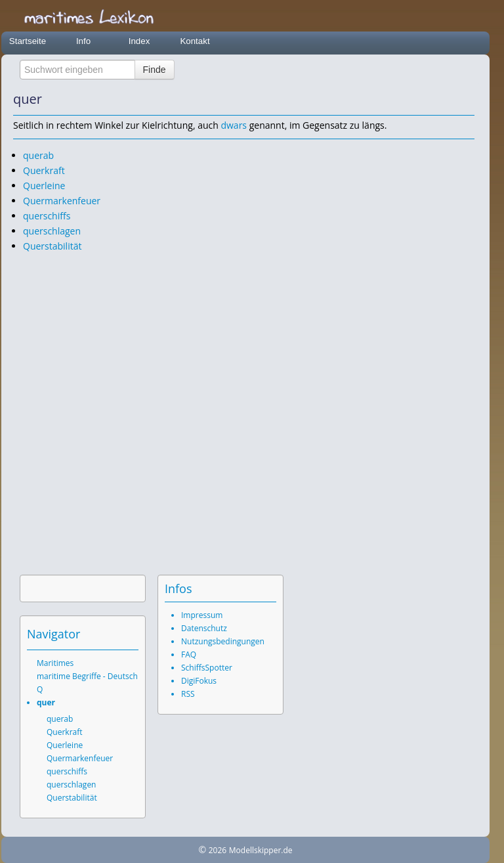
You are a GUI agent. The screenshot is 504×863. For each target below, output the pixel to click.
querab (38, 155)
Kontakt (195, 41)
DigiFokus (199, 681)
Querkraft (44, 170)
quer (46, 702)
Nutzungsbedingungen (223, 641)
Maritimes (55, 663)
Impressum (202, 615)
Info (83, 41)
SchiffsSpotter (207, 668)
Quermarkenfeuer (62, 201)
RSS (188, 694)
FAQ (189, 654)
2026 (218, 850)
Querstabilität (52, 246)
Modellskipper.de (261, 850)
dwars (234, 125)
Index (139, 41)
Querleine (44, 186)
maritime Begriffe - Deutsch (87, 676)
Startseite (28, 41)
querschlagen (52, 231)
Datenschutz (204, 628)
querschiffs (47, 216)
